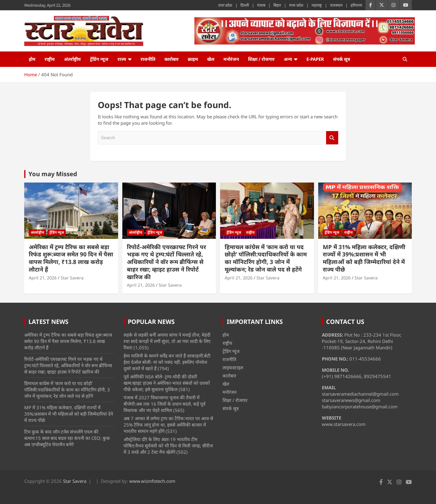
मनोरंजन (231, 59)
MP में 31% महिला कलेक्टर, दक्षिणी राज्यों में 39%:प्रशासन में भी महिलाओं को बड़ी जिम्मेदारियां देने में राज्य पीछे (364, 258)
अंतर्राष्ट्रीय (72, 59)
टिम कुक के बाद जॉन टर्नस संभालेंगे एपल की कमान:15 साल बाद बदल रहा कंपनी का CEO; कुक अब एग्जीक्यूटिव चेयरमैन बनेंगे (67, 438)
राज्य (122, 59)
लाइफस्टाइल (233, 367)
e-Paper (315, 59)
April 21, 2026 (43, 278)
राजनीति (148, 59)
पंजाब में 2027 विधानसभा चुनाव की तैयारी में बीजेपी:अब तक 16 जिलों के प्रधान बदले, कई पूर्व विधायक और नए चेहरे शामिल (164, 404)
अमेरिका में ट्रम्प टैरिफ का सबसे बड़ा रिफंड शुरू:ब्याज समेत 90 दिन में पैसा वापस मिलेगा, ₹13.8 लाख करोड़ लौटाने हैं (71, 258)
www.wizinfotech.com (152, 481)
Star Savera (72, 278)
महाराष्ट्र (317, 5)
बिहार (277, 5)
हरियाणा (356, 5)
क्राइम (193, 59)
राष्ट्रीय (50, 59)
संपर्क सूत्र (342, 59)
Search (332, 138)
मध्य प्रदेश (296, 5)
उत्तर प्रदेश (225, 5)
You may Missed (53, 174)
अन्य (288, 59)
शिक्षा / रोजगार (261, 59)
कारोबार (172, 59)
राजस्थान (336, 5)
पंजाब (261, 5)
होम (32, 59)
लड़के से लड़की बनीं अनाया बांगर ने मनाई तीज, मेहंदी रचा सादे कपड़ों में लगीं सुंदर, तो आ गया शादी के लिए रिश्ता (167, 341)
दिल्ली (245, 5)
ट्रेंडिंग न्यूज (99, 59)
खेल (211, 59)
